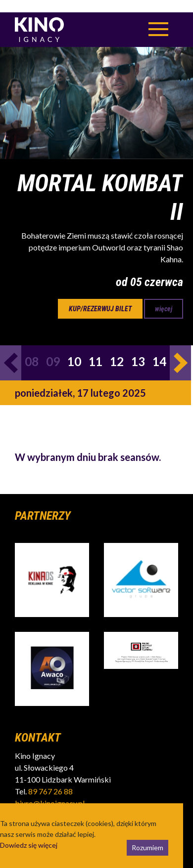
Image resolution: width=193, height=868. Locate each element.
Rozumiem (147, 835)
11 (96, 349)
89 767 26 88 (50, 779)
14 (159, 349)
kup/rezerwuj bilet (100, 296)
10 (74, 349)
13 (138, 349)
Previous (11, 351)
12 (117, 349)
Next (180, 351)
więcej (164, 296)
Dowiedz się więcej (29, 833)
